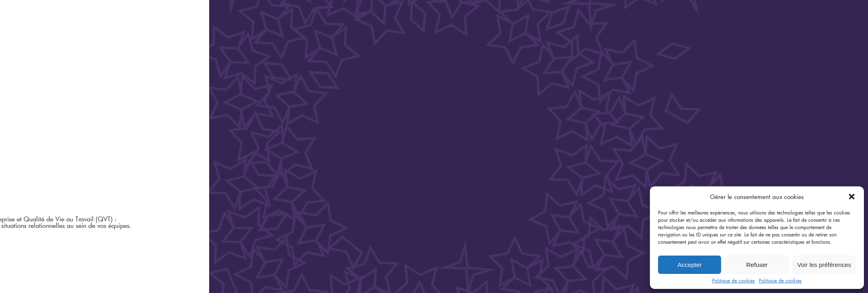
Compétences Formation (55, 130)
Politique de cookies (734, 280)
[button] (852, 197)
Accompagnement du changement (653, 74)
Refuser (757, 265)
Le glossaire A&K (37, 161)
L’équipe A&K (30, 151)
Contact (24, 183)
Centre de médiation (44, 98)
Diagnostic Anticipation (54, 119)
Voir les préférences (824, 265)
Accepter (690, 265)
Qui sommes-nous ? (42, 140)
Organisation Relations (54, 108)
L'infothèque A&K (39, 172)
